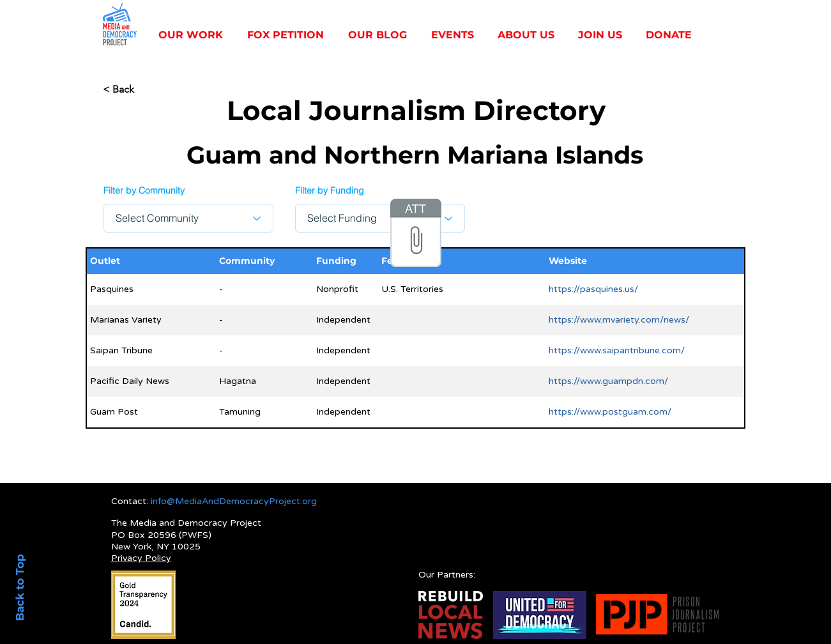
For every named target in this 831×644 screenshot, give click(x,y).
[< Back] (145, 89)
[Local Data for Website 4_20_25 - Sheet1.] (416, 234)
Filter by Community (144, 190)
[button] (193, 35)
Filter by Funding (330, 190)
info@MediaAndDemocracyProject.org (234, 501)
